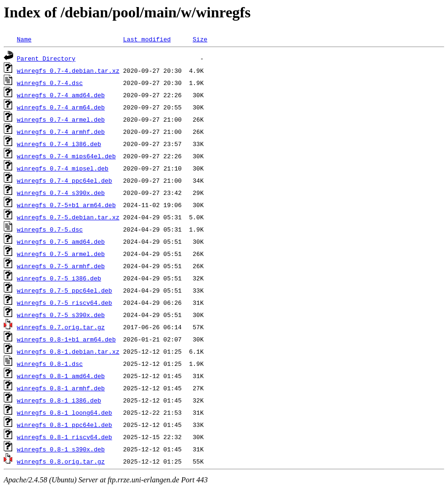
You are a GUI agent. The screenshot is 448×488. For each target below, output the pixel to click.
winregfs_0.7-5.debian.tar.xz (68, 217)
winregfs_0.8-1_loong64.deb (65, 412)
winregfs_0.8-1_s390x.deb (61, 449)
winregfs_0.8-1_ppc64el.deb (65, 425)
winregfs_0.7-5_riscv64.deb (65, 302)
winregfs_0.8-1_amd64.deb (61, 376)
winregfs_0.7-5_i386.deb (59, 278)
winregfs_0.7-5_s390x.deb (61, 315)
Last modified (147, 39)
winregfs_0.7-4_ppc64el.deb (65, 180)
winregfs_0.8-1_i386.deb (59, 400)
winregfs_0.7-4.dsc (50, 83)
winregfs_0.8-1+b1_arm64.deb (66, 339)
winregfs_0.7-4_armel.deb (61, 119)
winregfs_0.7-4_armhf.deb (61, 132)
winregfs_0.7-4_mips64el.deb (66, 156)
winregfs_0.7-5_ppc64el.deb (65, 290)
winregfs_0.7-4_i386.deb (59, 144)
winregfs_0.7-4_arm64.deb (61, 107)
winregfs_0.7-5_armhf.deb (61, 266)
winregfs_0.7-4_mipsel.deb (63, 168)
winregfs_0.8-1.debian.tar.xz (68, 351)
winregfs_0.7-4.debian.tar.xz (68, 70)
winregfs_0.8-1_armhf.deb (61, 388)
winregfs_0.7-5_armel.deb (61, 254)
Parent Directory (46, 58)
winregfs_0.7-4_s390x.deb (61, 193)
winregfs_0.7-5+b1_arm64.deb (66, 205)
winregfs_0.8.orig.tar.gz (61, 461)
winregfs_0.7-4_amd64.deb (61, 95)
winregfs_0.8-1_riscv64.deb (65, 437)
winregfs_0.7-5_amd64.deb (61, 241)
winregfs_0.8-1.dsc (50, 364)
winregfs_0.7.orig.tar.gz (61, 327)
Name (24, 39)
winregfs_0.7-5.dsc (50, 229)
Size (200, 39)
